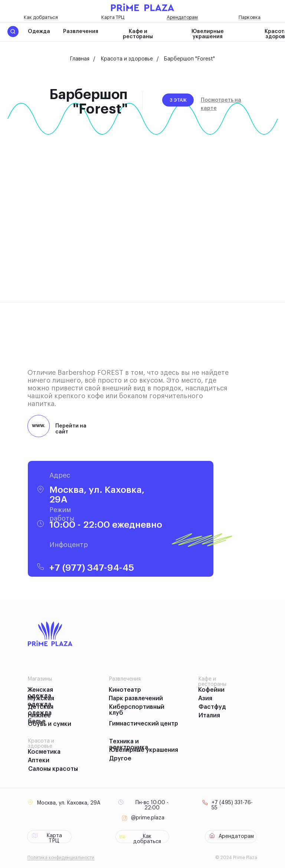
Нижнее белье (39, 718)
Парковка (250, 17)
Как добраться (41, 17)
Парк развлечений (136, 698)
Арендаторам (182, 17)
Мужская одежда (41, 701)
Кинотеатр (125, 690)
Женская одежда (40, 693)
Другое (120, 759)
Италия (209, 715)
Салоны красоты (53, 769)
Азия (205, 698)
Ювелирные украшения (208, 34)
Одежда (39, 32)
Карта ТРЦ (113, 17)
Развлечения (81, 32)
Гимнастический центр (144, 724)
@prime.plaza (148, 818)
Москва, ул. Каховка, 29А (68, 803)
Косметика (44, 752)
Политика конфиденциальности (61, 858)
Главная (80, 59)
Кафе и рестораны (138, 34)
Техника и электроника (129, 744)
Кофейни (211, 690)
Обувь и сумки (50, 724)
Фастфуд (212, 707)
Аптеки (39, 760)
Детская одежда (41, 710)
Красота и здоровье (127, 59)
